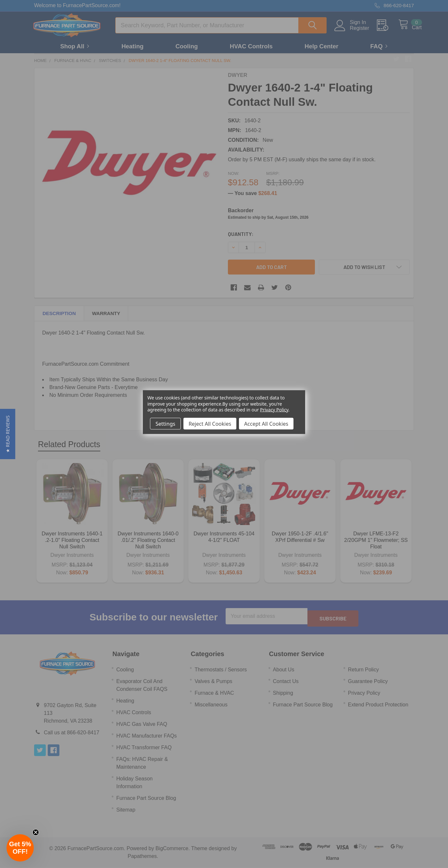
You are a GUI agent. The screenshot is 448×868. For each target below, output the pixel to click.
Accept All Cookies (266, 423)
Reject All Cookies (210, 423)
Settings (165, 423)
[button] (8, 434)
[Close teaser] (36, 832)
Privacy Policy (274, 409)
